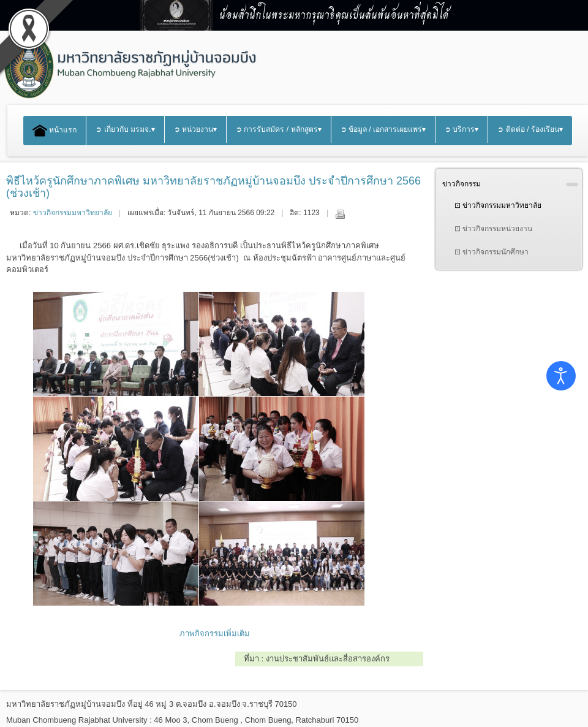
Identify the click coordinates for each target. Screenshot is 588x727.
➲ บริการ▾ (462, 129)
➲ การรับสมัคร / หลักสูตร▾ (279, 129)
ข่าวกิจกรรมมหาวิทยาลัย (73, 213)
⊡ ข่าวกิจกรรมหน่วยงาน (493, 229)
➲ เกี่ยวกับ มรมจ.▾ (125, 129)
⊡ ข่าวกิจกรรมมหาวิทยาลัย (498, 205)
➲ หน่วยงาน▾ (195, 129)
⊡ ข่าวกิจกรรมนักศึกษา (492, 252)
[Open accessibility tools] (561, 376)
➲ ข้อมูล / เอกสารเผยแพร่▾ (383, 129)
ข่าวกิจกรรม (462, 184)
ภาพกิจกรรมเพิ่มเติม (215, 634)
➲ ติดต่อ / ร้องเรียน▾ (530, 129)
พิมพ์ (340, 214)
